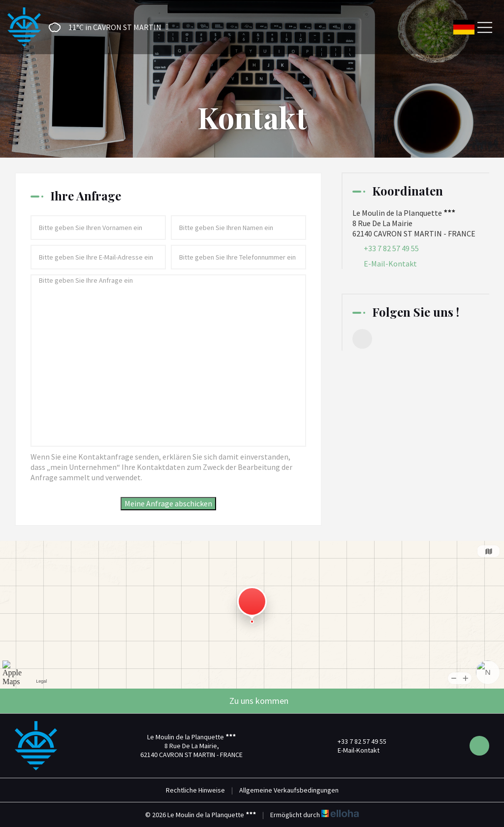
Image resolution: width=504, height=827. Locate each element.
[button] (105, 27)
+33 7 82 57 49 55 (356, 741)
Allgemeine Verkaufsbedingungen (289, 790)
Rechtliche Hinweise (195, 790)
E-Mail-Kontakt (390, 264)
